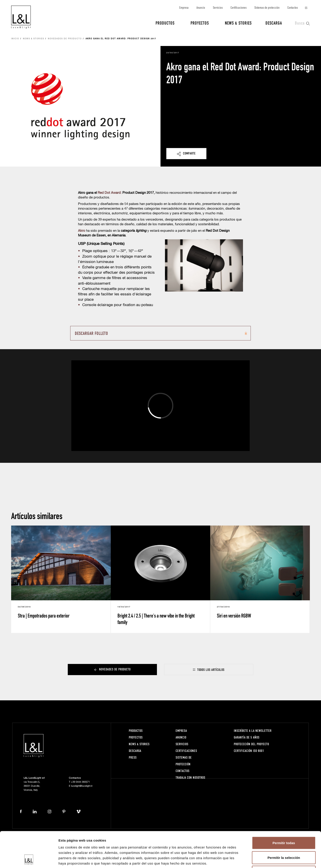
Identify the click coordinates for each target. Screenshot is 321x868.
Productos (165, 23)
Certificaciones (239, 7)
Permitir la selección (284, 824)
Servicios (218, 7)
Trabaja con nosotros (190, 777)
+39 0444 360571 (80, 782)
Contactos (293, 7)
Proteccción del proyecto (251, 744)
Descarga (274, 23)
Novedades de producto (65, 39)
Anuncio (201, 7)
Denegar (284, 839)
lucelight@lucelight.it (82, 786)
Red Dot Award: (110, 193)
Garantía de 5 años (247, 737)
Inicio (15, 39)
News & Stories (238, 23)
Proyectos (200, 23)
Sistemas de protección (267, 7)
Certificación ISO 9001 (249, 751)
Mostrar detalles (241, 859)
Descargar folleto (92, 333)
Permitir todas (284, 809)
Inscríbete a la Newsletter (253, 731)
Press (133, 757)
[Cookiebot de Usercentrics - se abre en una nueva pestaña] (29, 859)
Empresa (184, 7)
